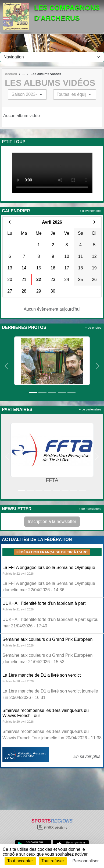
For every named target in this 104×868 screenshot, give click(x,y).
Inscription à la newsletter (52, 521)
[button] (6, 366)
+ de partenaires (90, 409)
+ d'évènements (90, 211)
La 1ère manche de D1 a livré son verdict (42, 675)
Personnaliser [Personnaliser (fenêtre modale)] (86, 861)
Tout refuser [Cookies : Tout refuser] (53, 861)
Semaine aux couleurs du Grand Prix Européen (47, 639)
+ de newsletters (90, 509)
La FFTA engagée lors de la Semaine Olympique (49, 567)
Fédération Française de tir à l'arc (52, 552)
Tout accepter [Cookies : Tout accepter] (20, 861)
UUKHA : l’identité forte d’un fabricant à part (44, 603)
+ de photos (93, 328)
